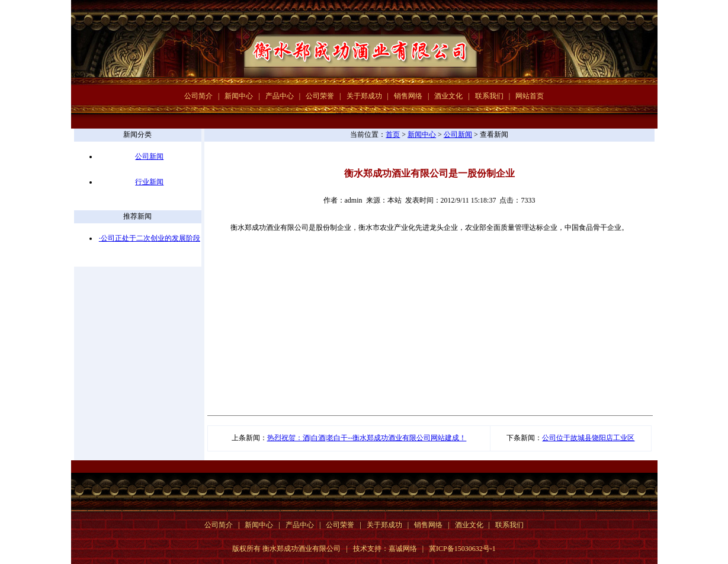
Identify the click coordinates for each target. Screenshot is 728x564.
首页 (393, 134)
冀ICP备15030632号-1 (462, 549)
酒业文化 (448, 96)
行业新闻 (149, 182)
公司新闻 (149, 156)
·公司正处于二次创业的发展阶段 (150, 238)
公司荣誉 (320, 96)
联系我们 (489, 96)
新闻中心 (239, 96)
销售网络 (408, 96)
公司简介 (198, 96)
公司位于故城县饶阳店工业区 (588, 438)
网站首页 (530, 96)
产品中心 (280, 96)
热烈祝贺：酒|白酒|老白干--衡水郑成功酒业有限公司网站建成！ (367, 438)
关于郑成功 (364, 96)
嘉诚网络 (403, 549)
